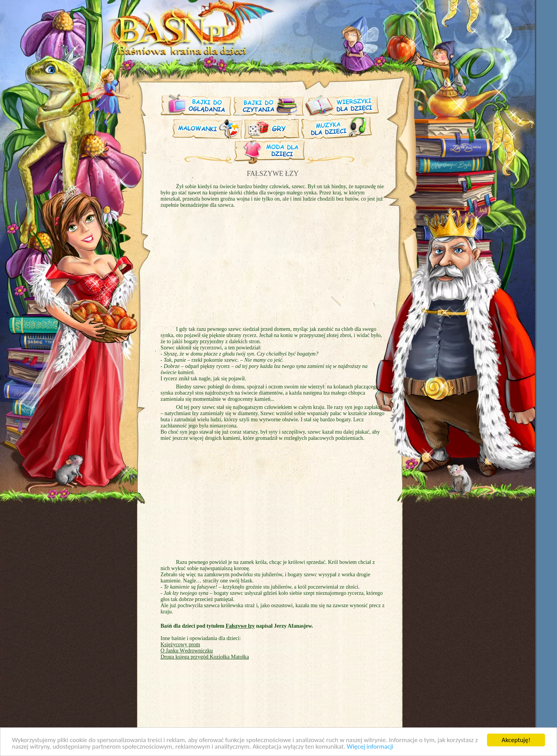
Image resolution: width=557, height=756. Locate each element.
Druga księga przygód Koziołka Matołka (205, 657)
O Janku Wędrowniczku (187, 651)
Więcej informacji (370, 747)
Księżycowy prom (180, 644)
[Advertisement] (97, 192)
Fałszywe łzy (240, 626)
